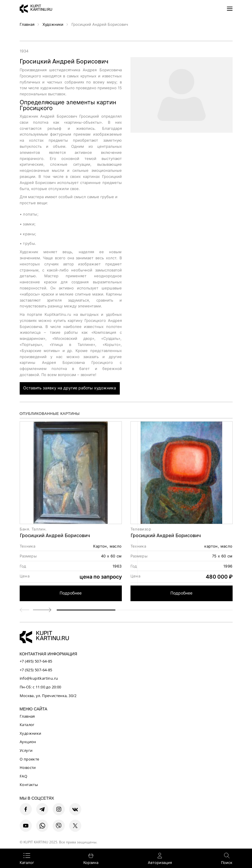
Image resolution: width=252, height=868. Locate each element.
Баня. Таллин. (33, 529)
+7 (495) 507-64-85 (36, 661)
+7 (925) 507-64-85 (36, 670)
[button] (42, 610)
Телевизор (141, 529)
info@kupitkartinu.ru (39, 678)
